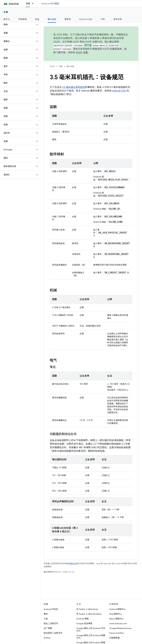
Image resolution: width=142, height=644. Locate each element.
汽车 (103, 19)
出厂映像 (48, 628)
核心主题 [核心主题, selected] (52, 19)
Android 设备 (86, 19)
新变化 (7, 19)
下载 (46, 619)
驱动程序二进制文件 (53, 633)
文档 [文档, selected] (28, 4)
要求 (46, 614)
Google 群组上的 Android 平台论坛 (91, 629)
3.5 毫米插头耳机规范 (74, 87)
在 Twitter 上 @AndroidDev (89, 614)
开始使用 (23, 19)
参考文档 (118, 19)
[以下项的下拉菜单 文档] (34, 4)
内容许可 (73, 564)
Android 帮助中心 (118, 609)
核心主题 (70, 66)
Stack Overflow (117, 633)
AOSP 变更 (82, 53)
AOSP (52, 66)
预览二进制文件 (51, 623)
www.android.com (118, 623)
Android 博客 (83, 619)
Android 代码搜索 (50, 4)
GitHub (47, 638)
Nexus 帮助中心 (117, 619)
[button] (18, 25)
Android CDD (119, 91)
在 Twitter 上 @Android (87, 609)
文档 (6, 12)
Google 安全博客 (84, 623)
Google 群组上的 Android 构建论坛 (91, 637)
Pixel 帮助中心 (116, 614)
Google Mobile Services (120, 628)
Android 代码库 (51, 609)
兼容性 (68, 19)
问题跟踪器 (114, 638)
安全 (37, 19)
